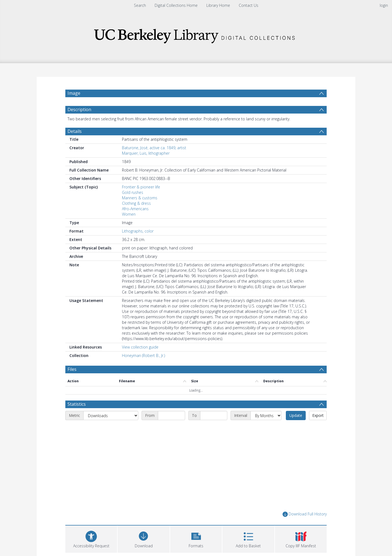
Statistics (77, 404)
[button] (196, 538)
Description (79, 109)
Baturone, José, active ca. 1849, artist (154, 148)
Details (75, 131)
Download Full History (305, 514)
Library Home (218, 5)
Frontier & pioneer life (141, 187)
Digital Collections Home (176, 5)
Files (72, 369)
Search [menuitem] (140, 5)
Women (129, 214)
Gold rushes (133, 192)
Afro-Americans (135, 209)
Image (74, 93)
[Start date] (171, 416)
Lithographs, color (138, 231)
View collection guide (140, 347)
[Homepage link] (196, 34)
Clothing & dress (136, 203)
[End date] (214, 416)
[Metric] (111, 416)
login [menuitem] (384, 5)
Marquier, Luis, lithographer (146, 153)
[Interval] (266, 416)
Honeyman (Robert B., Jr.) (143, 355)
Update (296, 415)
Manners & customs (140, 198)
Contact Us (249, 5)
